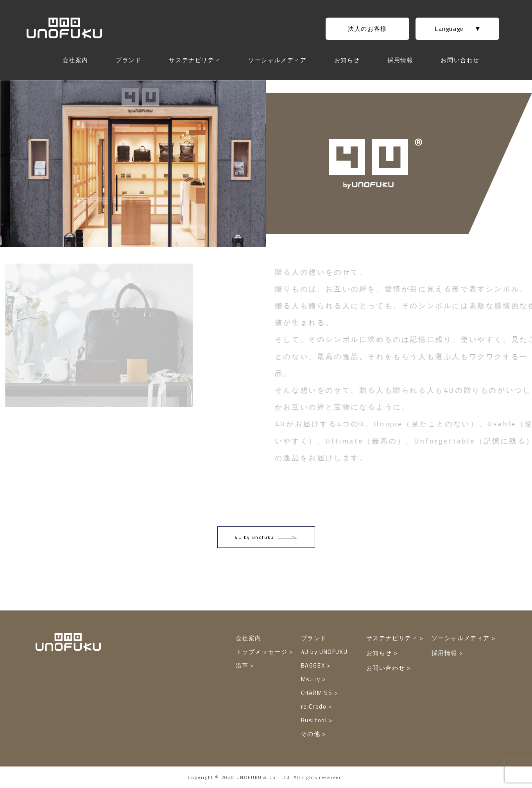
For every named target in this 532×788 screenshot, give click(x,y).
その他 (312, 734)
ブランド (129, 60)
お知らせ (347, 60)
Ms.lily (312, 679)
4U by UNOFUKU (324, 652)
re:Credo (315, 706)
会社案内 (75, 60)
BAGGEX (314, 665)
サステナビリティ (195, 60)
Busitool (315, 720)
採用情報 (400, 60)
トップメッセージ (262, 652)
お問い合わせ (460, 60)
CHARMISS (318, 693)
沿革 (243, 665)
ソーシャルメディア (277, 60)
